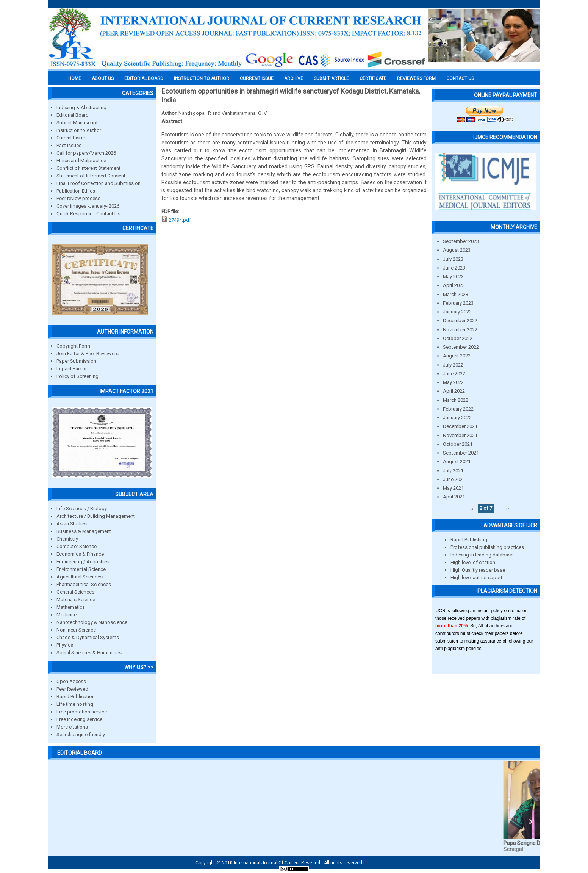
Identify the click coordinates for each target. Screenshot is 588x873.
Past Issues (69, 145)
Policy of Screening (77, 376)
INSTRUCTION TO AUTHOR (202, 78)
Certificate (373, 78)
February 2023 (458, 303)
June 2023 (454, 268)
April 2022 (454, 391)
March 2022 (456, 400)
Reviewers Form (416, 78)
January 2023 (457, 312)
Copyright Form (73, 346)
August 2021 (457, 462)
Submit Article (331, 78)
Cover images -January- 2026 (88, 206)
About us (103, 78)
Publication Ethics (76, 191)
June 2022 (454, 374)
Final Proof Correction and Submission (99, 183)
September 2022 (461, 347)
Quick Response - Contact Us (88, 214)
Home (75, 78)
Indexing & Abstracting (81, 107)
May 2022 (453, 382)
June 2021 (454, 479)
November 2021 (460, 435)
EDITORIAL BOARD (144, 78)
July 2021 (453, 471)
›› (508, 508)
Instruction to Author (79, 130)
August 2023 (457, 250)
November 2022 (460, 330)
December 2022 (460, 321)
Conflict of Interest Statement (88, 168)
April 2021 (454, 497)
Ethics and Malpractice (81, 161)
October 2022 (458, 338)
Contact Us (460, 78)
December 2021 (460, 426)
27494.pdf (180, 220)
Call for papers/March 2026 (86, 153)
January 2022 (457, 418)
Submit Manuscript (77, 123)
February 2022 (458, 409)
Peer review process (78, 198)
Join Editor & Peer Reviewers (88, 353)
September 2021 (461, 453)
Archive (294, 78)
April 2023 (454, 285)
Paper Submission (76, 361)
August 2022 (457, 356)
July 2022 (453, 365)
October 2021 (458, 444)
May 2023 (453, 277)
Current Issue (257, 78)
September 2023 (461, 241)
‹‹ (472, 508)
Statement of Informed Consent (91, 176)
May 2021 (453, 488)
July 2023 (453, 259)
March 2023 (456, 294)
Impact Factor (72, 369)
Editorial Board (73, 115)
